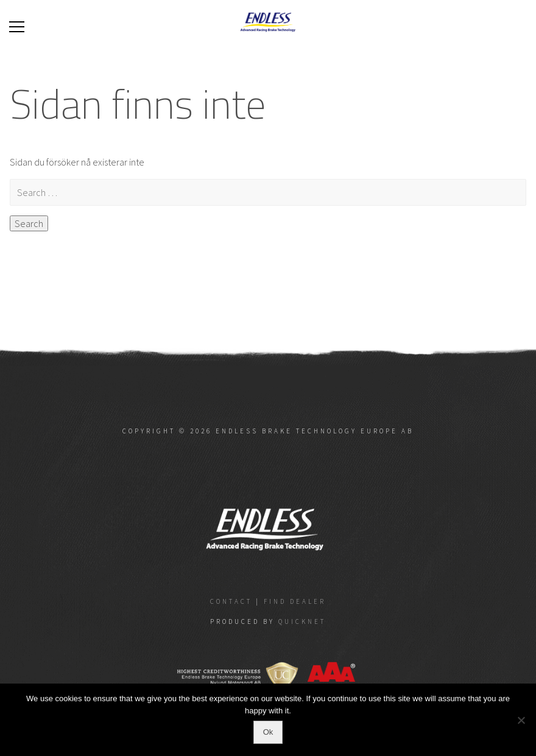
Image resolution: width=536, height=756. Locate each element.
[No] (521, 720)
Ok (268, 732)
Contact (231, 601)
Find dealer (295, 601)
